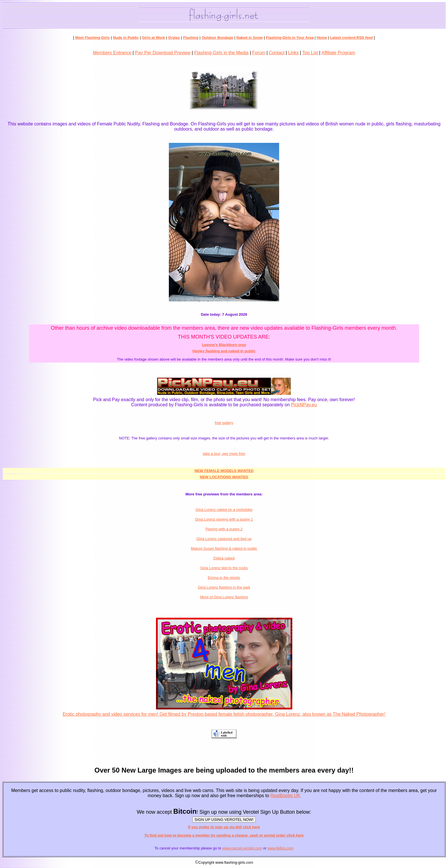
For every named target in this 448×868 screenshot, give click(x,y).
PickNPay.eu (304, 405)
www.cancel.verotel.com (242, 848)
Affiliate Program (338, 53)
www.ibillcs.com (280, 848)
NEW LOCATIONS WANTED (224, 477)
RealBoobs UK (285, 796)
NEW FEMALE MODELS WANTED (224, 471)
